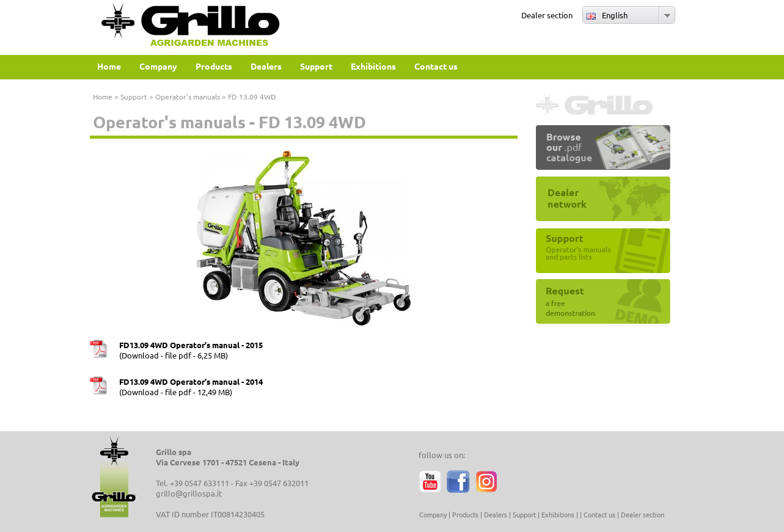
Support (134, 97)
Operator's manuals (188, 97)
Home (103, 97)
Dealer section (547, 15)
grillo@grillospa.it (189, 493)
